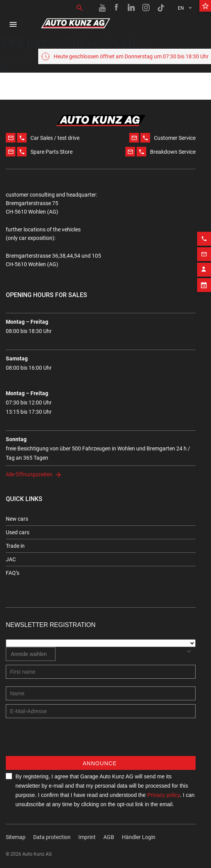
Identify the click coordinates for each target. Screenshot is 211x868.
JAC (11, 559)
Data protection (52, 837)
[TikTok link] (161, 8)
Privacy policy (164, 795)
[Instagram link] (146, 8)
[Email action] (204, 303)
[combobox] (31, 654)
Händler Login (139, 837)
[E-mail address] (101, 711)
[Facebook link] (117, 8)
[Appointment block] (204, 334)
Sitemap (16, 837)
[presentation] (64, 741)
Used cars (18, 532)
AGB (109, 837)
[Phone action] (204, 287)
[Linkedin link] (132, 8)
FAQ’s (13, 573)
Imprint (87, 837)
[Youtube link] (102, 8)
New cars (17, 519)
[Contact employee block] (204, 318)
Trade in (15, 546)
